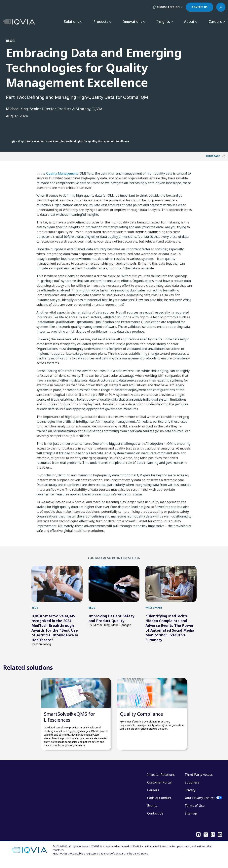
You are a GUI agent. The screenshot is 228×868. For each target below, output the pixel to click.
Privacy (190, 796)
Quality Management (62, 173)
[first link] (57, 584)
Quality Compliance (141, 720)
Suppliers (192, 788)
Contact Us (155, 819)
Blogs (21, 141)
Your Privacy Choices (200, 804)
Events (152, 812)
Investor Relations (161, 781)
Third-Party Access (199, 781)
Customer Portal (159, 788)
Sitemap (191, 819)
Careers (153, 796)
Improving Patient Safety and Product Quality (111, 618)
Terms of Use (195, 812)
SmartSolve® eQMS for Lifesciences (70, 723)
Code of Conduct (159, 804)
